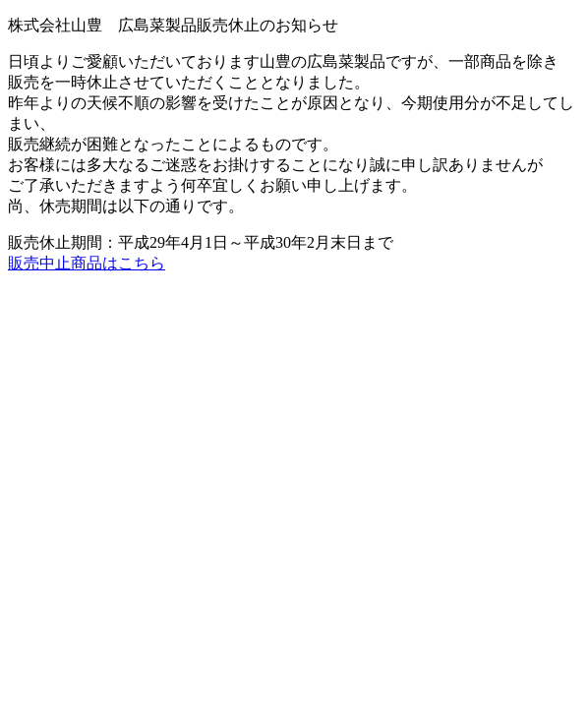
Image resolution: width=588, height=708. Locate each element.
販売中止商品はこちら (87, 263)
